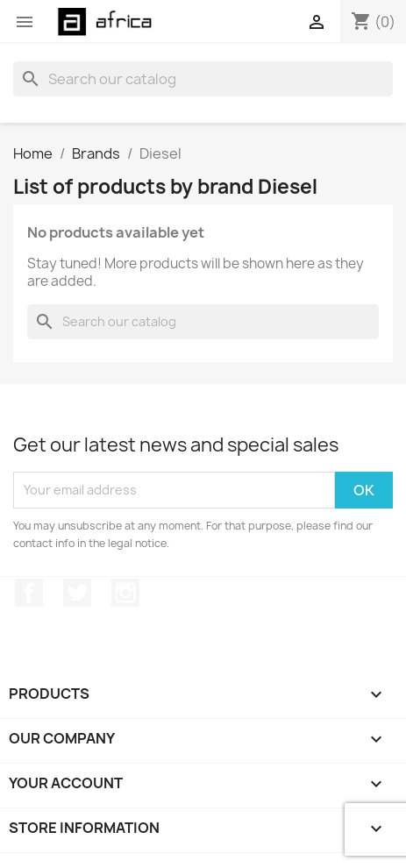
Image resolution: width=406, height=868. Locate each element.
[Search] (203, 79)
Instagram (125, 593)
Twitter (77, 593)
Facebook (29, 593)
